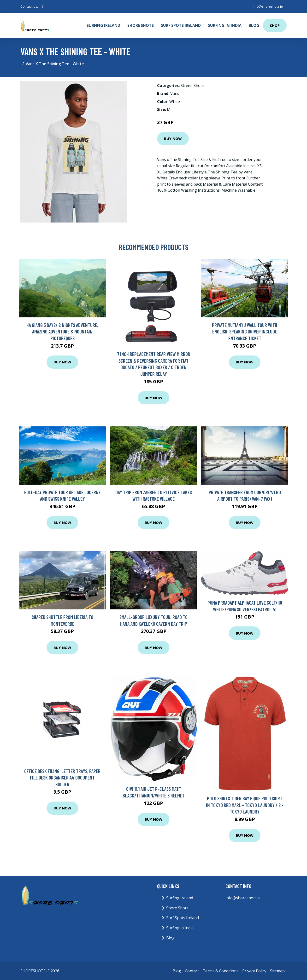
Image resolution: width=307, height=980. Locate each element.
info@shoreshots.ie (268, 6)
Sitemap (277, 971)
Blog (254, 25)
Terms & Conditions (221, 971)
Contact (192, 971)
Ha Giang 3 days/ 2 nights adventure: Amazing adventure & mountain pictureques (62, 332)
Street (186, 86)
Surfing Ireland (103, 25)
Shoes (199, 86)
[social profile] (42, 6)
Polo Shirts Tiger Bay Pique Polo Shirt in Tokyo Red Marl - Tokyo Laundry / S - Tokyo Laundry (245, 805)
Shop (275, 25)
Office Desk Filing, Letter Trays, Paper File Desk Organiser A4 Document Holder (62, 778)
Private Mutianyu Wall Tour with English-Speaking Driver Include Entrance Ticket (245, 332)
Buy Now (173, 138)
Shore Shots (141, 25)
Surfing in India (225, 25)
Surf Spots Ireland (181, 25)
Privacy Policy (254, 971)
